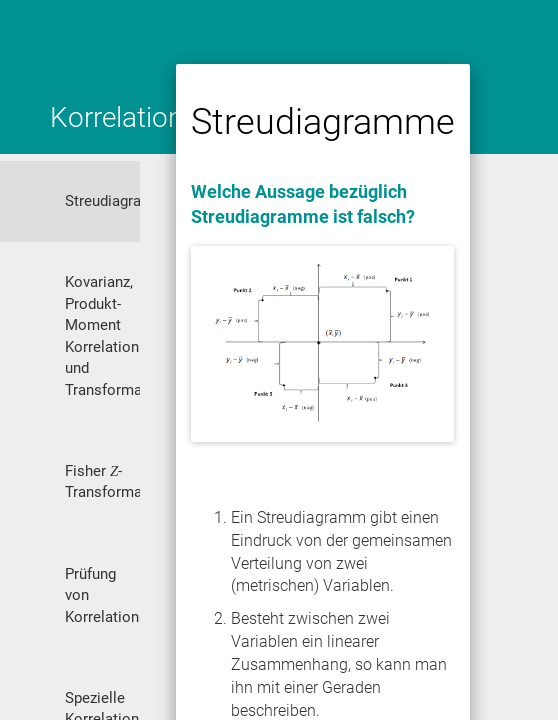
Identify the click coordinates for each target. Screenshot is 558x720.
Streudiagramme (102, 201)
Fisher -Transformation (102, 481)
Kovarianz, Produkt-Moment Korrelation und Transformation (102, 335)
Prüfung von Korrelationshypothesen (102, 595)
